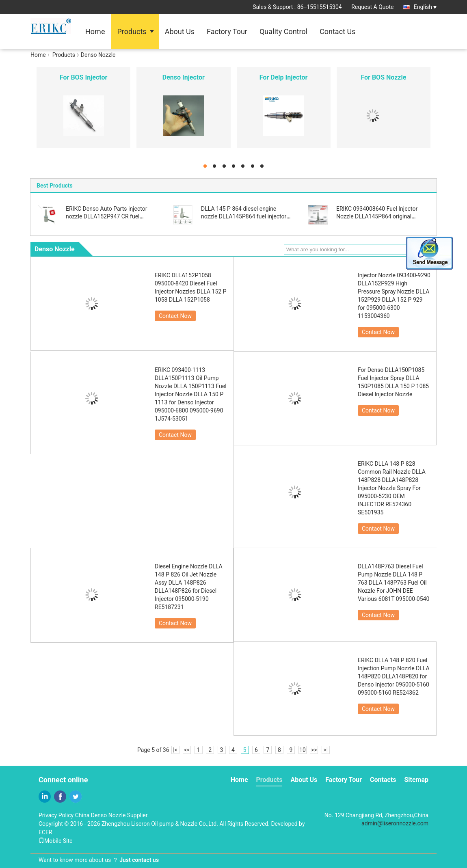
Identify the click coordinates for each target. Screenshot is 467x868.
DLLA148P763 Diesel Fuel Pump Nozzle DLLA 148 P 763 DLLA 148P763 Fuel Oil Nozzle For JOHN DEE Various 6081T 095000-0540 (393, 583)
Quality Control (283, 31)
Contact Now (175, 316)
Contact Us (337, 31)
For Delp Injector (284, 77)
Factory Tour (227, 31)
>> (314, 750)
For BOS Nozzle (383, 77)
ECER (45, 832)
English (425, 7)
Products (132, 31)
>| (326, 750)
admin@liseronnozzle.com (395, 823)
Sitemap (416, 780)
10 (303, 750)
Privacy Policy (56, 815)
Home (95, 31)
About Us (180, 31)
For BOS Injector (83, 77)
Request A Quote (372, 7)
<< (187, 750)
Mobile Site (56, 841)
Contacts (383, 780)
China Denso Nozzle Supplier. (112, 815)
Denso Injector (184, 77)
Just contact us (139, 860)
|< (175, 750)
